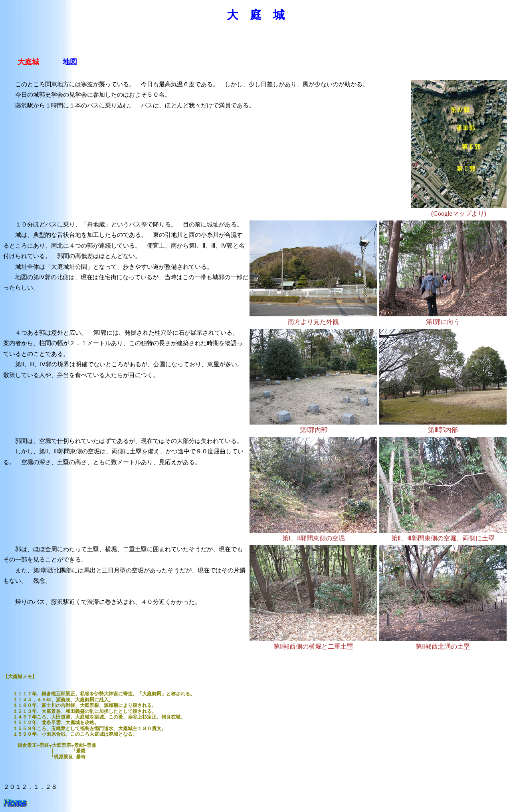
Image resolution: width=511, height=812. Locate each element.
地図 (70, 62)
